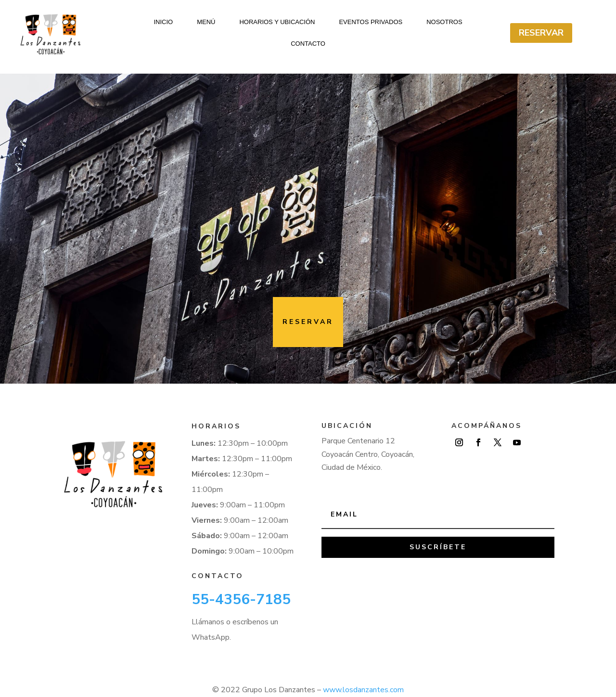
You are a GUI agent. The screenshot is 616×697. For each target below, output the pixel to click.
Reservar (541, 33)
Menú (206, 22)
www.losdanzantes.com (363, 682)
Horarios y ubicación (277, 22)
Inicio (163, 22)
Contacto (308, 44)
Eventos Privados (371, 22)
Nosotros (444, 22)
